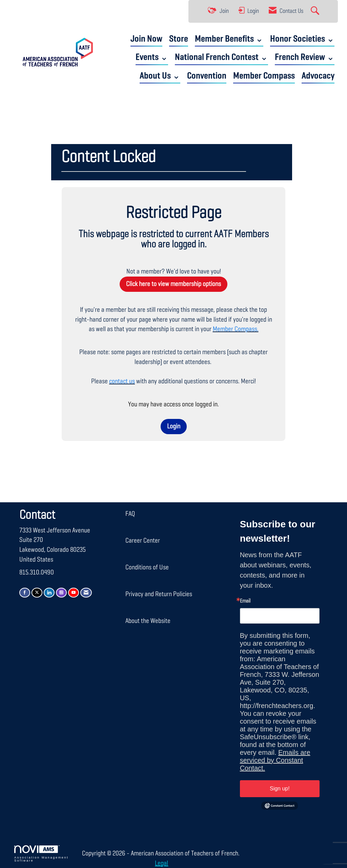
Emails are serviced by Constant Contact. (275, 760)
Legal (161, 863)
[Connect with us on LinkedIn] (49, 593)
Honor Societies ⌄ (302, 39)
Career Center (143, 541)
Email (245, 601)
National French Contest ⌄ (221, 57)
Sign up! (280, 789)
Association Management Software (41, 854)
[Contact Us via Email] (86, 593)
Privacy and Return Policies (159, 594)
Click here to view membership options (173, 284)
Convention (207, 76)
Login (174, 426)
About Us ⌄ (160, 76)
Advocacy (318, 76)
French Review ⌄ (305, 57)
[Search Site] (316, 12)
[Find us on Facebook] (25, 593)
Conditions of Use (147, 567)
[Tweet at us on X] (37, 593)
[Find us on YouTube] (74, 593)
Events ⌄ (152, 57)
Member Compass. (236, 329)
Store (179, 39)
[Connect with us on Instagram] (61, 593)
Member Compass (264, 76)
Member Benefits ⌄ (229, 39)
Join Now (146, 39)
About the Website (148, 621)
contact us (122, 381)
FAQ (130, 514)
